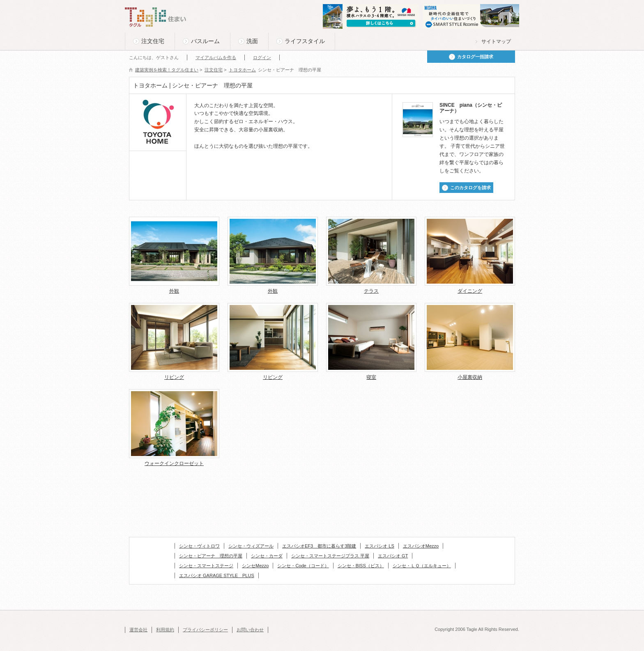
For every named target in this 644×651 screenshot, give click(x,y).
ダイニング (470, 291)
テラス (371, 291)
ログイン (262, 57)
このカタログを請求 (470, 188)
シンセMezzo (255, 566)
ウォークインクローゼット (174, 463)
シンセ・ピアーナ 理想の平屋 (211, 556)
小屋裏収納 (470, 377)
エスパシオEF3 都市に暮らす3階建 (319, 546)
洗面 (252, 41)
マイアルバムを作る (216, 57)
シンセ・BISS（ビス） (361, 566)
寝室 (371, 377)
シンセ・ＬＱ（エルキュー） (422, 566)
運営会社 (138, 630)
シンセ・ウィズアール (251, 546)
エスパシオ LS (379, 546)
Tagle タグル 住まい (156, 17)
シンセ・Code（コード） (303, 566)
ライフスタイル (305, 41)
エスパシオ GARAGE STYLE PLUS (217, 575)
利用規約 (165, 630)
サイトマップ (496, 41)
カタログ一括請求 (475, 57)
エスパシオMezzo (421, 546)
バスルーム (205, 41)
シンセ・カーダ (267, 556)
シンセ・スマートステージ (206, 566)
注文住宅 (153, 41)
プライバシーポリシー (205, 630)
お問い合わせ (250, 630)
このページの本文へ (145, 1)
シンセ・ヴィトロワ (199, 546)
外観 (174, 291)
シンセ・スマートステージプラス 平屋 (330, 556)
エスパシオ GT (393, 556)
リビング (174, 377)
